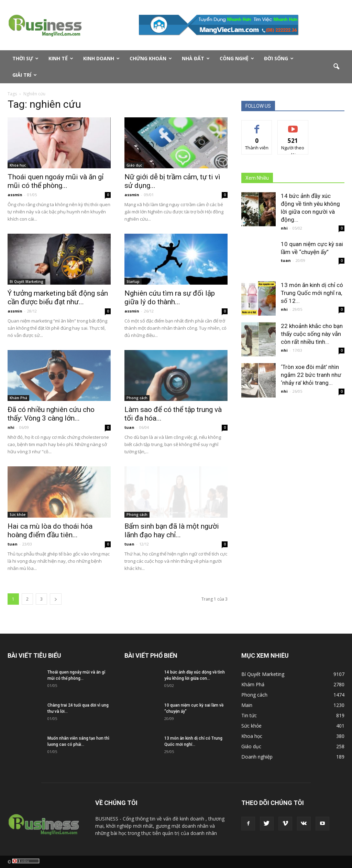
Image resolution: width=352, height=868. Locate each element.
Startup (133, 282)
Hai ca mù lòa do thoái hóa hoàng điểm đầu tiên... (50, 531)
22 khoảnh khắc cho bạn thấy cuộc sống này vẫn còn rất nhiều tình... (312, 334)
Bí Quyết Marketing (26, 282)
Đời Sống (279, 58)
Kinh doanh (101, 58)
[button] (336, 67)
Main (247, 705)
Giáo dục (134, 165)
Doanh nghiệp (257, 757)
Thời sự (25, 58)
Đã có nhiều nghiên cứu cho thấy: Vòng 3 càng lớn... (51, 414)
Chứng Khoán (151, 58)
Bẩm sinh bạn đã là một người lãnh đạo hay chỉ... (172, 531)
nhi (11, 427)
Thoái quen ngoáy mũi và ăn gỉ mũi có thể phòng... (56, 181)
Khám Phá (18, 398)
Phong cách (137, 398)
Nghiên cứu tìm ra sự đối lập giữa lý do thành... (170, 298)
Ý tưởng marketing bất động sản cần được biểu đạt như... (58, 298)
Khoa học (18, 165)
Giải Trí (25, 75)
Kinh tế (61, 58)
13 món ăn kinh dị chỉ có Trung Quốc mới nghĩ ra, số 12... (312, 293)
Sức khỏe (18, 515)
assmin (15, 195)
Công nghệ (237, 58)
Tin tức (249, 715)
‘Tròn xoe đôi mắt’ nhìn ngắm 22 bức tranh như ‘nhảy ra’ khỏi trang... (311, 375)
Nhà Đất (196, 58)
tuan (129, 427)
